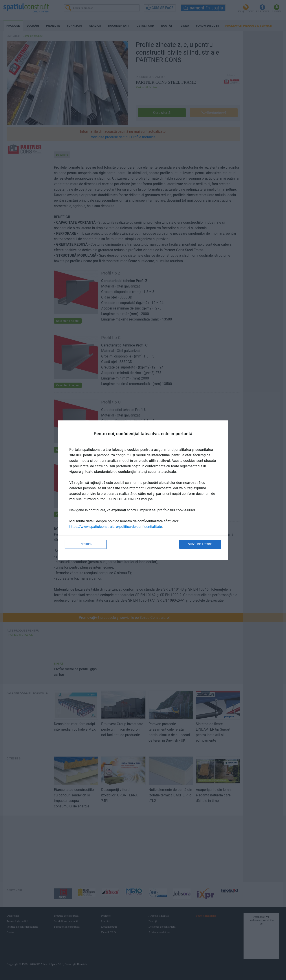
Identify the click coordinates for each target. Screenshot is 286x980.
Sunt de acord (200, 544)
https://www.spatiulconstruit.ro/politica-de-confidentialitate (116, 527)
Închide (86, 544)
